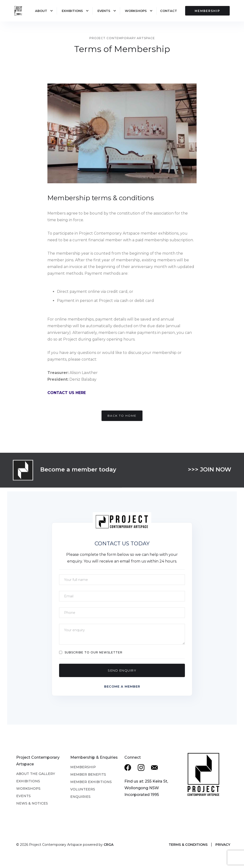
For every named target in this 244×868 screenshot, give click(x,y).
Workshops (136, 11)
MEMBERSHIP (207, 11)
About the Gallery (36, 774)
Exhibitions (72, 11)
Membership (83, 767)
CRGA (109, 845)
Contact (169, 11)
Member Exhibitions (91, 782)
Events (104, 11)
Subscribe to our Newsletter (94, 652)
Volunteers (83, 789)
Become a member (122, 686)
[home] (18, 11)
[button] (42, 11)
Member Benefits (88, 774)
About (41, 11)
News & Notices (32, 803)
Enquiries (80, 797)
